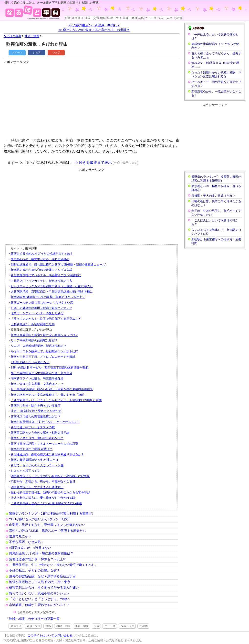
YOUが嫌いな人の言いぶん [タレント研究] (39, 519)
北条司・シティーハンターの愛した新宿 (37, 313)
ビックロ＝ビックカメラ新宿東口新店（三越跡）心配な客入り (52, 286)
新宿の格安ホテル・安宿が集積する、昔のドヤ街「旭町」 (49, 395)
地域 (103, 18)
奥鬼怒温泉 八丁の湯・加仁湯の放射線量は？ (41, 553)
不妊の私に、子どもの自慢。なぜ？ (34, 570)
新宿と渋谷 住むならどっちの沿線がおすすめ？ (42, 254)
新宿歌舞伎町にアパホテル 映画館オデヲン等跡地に (46, 275)
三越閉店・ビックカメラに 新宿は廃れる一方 (41, 281)
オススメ (78, 18)
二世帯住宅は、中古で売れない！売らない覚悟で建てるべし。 (53, 565)
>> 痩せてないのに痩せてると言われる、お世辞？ (94, 30)
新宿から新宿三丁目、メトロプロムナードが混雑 (43, 357)
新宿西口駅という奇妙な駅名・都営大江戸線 (40, 433)
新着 (68, 18)
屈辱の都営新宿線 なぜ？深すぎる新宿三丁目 (42, 576)
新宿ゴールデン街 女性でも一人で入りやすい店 (42, 303)
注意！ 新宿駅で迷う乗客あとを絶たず (36, 411)
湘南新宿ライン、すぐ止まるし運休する (37, 487)
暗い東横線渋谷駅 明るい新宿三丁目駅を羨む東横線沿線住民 (52, 389)
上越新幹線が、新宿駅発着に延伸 (33, 324)
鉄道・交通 (92, 18)
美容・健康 (130, 18)
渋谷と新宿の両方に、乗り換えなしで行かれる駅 (43, 498)
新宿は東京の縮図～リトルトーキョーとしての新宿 (44, 444)
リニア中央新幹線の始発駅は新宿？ (34, 340)
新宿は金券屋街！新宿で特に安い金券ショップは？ (44, 335)
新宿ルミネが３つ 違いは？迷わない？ (37, 438)
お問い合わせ (64, 635)
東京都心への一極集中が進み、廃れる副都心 (40, 259)
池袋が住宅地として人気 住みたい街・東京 (40, 582)
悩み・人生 (165, 18)
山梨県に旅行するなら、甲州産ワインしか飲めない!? (47, 525)
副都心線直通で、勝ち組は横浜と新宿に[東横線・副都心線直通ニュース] (58, 265)
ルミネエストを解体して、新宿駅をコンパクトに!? (44, 351)
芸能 (141, 18)
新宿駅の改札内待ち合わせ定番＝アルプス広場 (41, 270)
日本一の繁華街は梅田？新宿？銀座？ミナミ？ (41, 308)
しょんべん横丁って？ (25, 471)
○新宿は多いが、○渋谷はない (30, 362)
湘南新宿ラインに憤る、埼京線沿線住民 (37, 378)
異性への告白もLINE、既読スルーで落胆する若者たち (47, 531)
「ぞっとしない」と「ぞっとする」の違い (39, 599)
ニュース (151, 18)
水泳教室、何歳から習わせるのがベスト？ (39, 605)
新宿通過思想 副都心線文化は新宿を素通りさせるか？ (47, 454)
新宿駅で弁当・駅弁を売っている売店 (36, 406)
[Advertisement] (62, 99)
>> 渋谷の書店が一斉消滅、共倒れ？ (94, 25)
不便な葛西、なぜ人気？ (26, 542)
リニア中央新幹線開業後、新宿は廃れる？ (39, 346)
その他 (178, 18)
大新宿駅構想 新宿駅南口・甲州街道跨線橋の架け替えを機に (52, 292)
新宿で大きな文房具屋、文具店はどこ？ (37, 384)
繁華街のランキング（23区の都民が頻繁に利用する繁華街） (52, 514)
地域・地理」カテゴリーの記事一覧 (34, 619)
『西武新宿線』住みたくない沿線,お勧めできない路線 (46, 503)
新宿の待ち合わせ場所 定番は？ (32, 449)
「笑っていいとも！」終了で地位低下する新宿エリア (46, 319)
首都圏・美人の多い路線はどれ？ (213, 196)
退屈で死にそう (20, 536)
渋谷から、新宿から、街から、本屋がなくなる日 (43, 481)
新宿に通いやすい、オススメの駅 (33, 427)
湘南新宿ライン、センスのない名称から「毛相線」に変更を (50, 476)
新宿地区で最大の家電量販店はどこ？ (36, 417)
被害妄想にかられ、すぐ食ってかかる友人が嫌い (44, 588)
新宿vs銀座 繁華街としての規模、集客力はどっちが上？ (48, 297)
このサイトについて (41, 635)
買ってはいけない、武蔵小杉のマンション (39, 593)
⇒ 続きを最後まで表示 (93, 162)
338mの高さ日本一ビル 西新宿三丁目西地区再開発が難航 (50, 368)
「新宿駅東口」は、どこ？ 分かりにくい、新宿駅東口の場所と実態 (56, 400)
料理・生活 (114, 18)
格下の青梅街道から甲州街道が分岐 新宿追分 (41, 373)
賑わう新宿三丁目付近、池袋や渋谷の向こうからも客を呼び (50, 492)
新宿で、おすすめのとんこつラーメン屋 (37, 465)
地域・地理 (32, 36)
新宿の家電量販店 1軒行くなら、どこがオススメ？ (45, 422)
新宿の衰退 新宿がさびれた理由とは (35, 460)
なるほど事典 (12, 36)
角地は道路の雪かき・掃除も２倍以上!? (37, 559)
